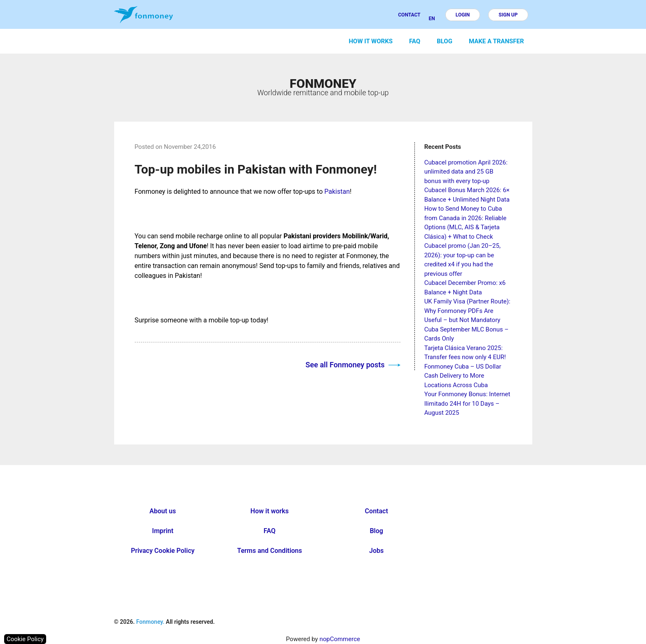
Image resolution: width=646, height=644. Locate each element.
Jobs (376, 551)
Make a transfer (496, 41)
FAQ (415, 41)
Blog (445, 41)
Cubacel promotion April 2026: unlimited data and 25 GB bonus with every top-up (466, 172)
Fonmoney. (150, 622)
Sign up (508, 15)
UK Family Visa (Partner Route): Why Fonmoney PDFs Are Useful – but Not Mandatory (467, 311)
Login (463, 15)
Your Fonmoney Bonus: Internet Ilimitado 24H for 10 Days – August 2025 (467, 403)
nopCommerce (340, 639)
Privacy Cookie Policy (163, 551)
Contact (409, 15)
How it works (371, 41)
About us (163, 511)
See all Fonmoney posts (353, 365)
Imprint (163, 531)
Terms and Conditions (270, 551)
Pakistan (337, 192)
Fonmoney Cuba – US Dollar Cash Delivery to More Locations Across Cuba (463, 376)
